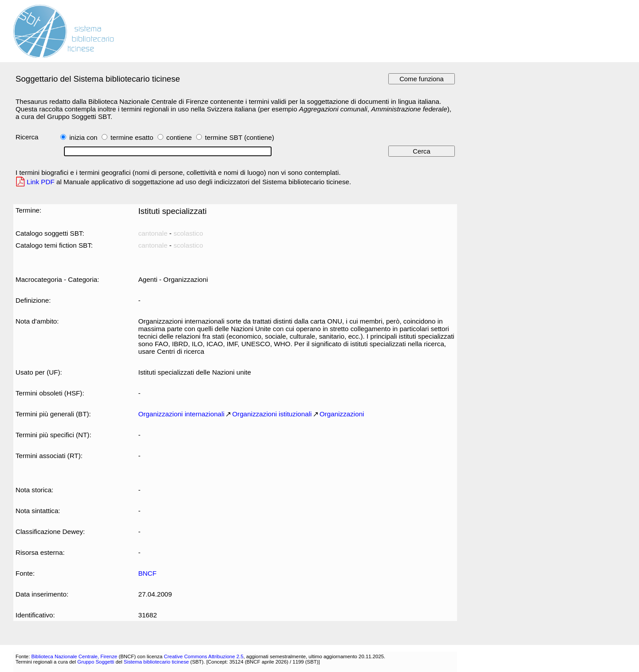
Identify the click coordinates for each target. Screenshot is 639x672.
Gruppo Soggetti (96, 662)
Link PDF (41, 182)
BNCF (147, 573)
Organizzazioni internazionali (181, 414)
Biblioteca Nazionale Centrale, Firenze (74, 656)
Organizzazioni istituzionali (272, 414)
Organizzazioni (342, 414)
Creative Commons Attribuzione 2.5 (203, 656)
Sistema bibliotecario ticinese (156, 662)
